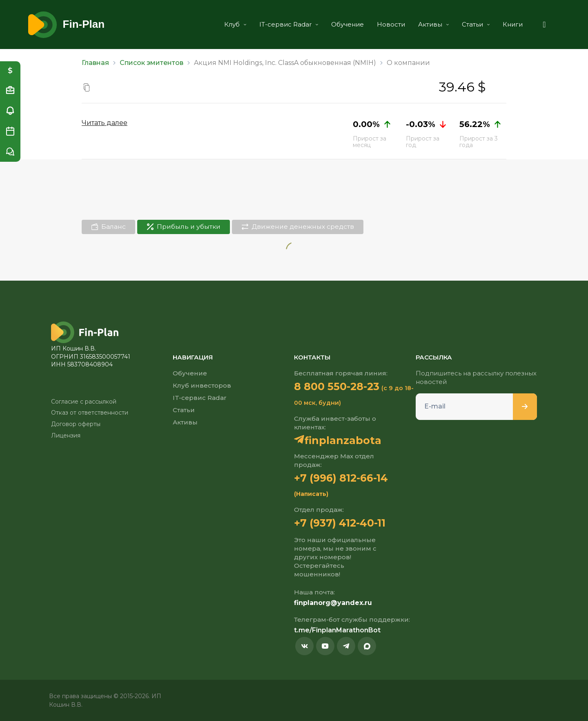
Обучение (345, 24)
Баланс (109, 227)
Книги (510, 24)
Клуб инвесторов (202, 385)
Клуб (233, 24)
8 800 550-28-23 (337, 386)
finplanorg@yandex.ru (333, 602)
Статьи (473, 24)
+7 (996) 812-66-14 (341, 478)
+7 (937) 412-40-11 (340, 522)
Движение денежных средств (303, 227)
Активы (431, 24)
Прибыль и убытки (186, 227)
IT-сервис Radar (286, 24)
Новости (389, 24)
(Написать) (311, 493)
